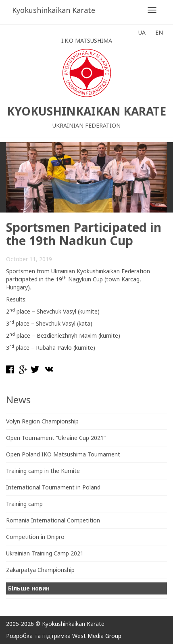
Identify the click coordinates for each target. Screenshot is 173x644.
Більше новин (29, 588)
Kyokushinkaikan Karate (54, 10)
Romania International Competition (53, 520)
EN (159, 32)
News (18, 399)
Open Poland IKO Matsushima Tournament (63, 454)
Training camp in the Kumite (43, 471)
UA (142, 32)
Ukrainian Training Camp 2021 (45, 553)
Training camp (24, 504)
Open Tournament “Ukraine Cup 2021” (56, 438)
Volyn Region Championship (42, 421)
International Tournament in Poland (53, 487)
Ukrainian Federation (86, 125)
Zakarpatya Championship (40, 570)
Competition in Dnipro (35, 537)
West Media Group (97, 636)
